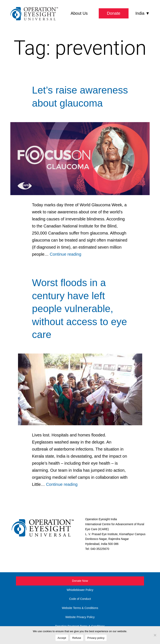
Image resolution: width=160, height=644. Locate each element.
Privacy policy (96, 638)
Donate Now (80, 581)
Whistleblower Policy (80, 590)
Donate (114, 13)
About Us (79, 13)
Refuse (77, 638)
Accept (62, 638)
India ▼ (143, 13)
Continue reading (65, 254)
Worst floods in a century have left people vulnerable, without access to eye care (80, 309)
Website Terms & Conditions (80, 608)
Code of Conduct (80, 599)
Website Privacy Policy (80, 617)
